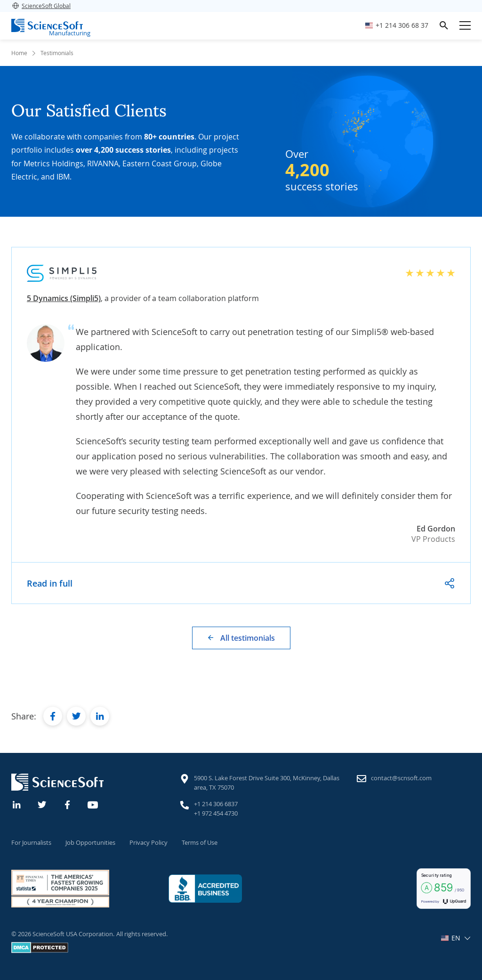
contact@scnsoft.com (401, 778)
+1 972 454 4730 (216, 813)
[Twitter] (42, 804)
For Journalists (31, 842)
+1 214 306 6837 (216, 804)
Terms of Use (200, 842)
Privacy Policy (149, 842)
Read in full (50, 583)
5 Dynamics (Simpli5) (64, 298)
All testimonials (248, 638)
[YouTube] (93, 804)
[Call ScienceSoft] (397, 26)
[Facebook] (68, 804)
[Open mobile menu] (465, 25)
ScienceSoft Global (41, 6)
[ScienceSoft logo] (47, 25)
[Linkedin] (17, 804)
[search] (444, 25)
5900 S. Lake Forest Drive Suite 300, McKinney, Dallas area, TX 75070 (267, 783)
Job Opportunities (90, 842)
